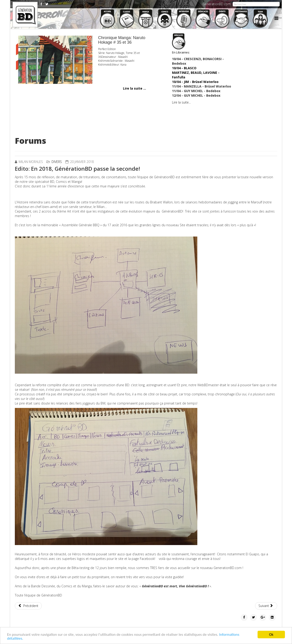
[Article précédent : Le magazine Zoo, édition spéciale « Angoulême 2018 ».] (28, 606)
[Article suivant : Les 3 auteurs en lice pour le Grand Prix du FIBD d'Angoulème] (266, 606)
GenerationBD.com (217, 4)
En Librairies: (181, 44)
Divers (57, 162)
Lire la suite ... (134, 88)
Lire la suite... (181, 102)
